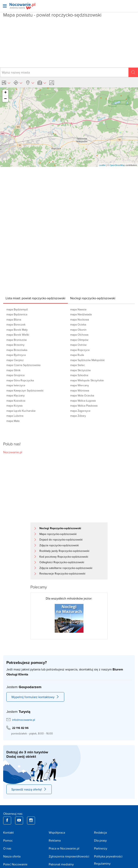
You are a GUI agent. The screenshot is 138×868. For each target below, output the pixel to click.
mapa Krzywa (14, 406)
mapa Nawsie (78, 309)
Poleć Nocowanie (15, 864)
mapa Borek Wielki (18, 335)
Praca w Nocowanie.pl (64, 848)
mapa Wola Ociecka (82, 395)
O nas (7, 848)
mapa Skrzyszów (80, 370)
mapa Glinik (13, 370)
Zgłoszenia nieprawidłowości (69, 856)
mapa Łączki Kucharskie (21, 411)
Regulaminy (102, 863)
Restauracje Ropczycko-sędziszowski (62, 573)
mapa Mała (13, 421)
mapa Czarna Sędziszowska (23, 365)
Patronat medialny (61, 864)
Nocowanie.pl (13, 452)
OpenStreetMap (117, 165)
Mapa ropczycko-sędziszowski (58, 534)
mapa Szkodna (79, 375)
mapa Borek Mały (17, 330)
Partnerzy (101, 848)
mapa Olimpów (79, 340)
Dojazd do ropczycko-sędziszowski (61, 540)
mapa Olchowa (79, 335)
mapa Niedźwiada (81, 314)
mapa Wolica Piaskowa (84, 406)
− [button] (5, 99)
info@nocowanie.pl (24, 720)
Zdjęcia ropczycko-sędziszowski (59, 545)
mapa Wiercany (80, 385)
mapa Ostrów (78, 345)
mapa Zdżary (78, 416)
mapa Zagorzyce (80, 411)
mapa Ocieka (78, 325)
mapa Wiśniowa (80, 390)
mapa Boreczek (16, 325)
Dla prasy (100, 840)
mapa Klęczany (16, 395)
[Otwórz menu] (5, 6)
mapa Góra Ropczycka (20, 380)
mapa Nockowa (80, 320)
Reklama (55, 840)
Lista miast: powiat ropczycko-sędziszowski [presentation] (35, 298)
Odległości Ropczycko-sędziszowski (62, 562)
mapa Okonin (78, 330)
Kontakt (8, 832)
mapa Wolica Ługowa (83, 401)
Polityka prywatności (108, 856)
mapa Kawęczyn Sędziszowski (25, 390)
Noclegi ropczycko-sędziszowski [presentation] (93, 298)
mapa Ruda (77, 355)
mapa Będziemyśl (17, 309)
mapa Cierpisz (15, 360)
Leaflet (102, 165)
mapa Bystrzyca (16, 355)
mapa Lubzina (15, 416)
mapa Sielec (78, 365)
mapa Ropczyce (80, 350)
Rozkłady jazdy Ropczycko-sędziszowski (64, 551)
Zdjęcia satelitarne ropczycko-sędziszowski (66, 568)
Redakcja (100, 832)
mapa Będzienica (17, 314)
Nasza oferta (12, 856)
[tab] (35, 298)
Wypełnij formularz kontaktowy (35, 697)
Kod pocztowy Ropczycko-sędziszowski (64, 557)
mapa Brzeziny (15, 345)
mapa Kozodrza (16, 401)
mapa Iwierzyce (16, 385)
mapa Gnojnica (15, 375)
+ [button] (5, 93)
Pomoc (8, 840)
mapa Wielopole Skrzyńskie (87, 380)
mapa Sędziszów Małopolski (87, 360)
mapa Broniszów (17, 340)
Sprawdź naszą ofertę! (29, 789)
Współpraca (57, 832)
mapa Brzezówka (17, 350)
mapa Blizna (14, 320)
